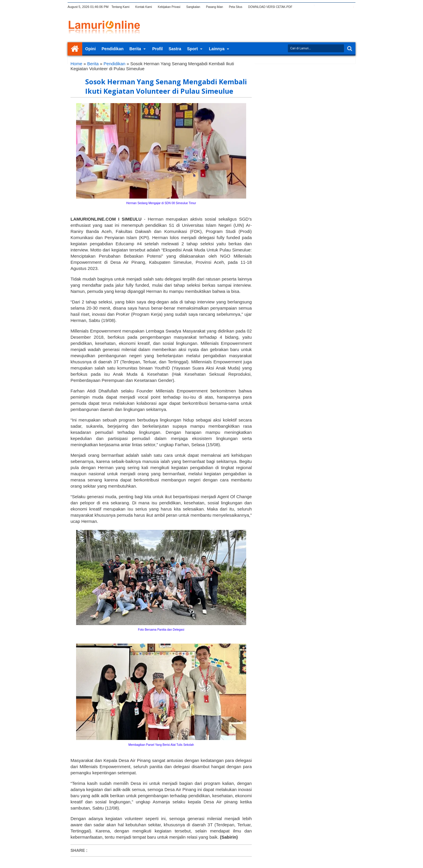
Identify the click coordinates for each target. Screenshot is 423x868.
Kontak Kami (144, 7)
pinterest (352, 7)
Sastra (175, 49)
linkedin (336, 7)
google (321, 7)
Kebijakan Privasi (169, 7)
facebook (313, 7)
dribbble (344, 7)
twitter (306, 7)
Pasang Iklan (214, 7)
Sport (193, 49)
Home (75, 49)
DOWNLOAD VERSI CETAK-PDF (270, 7)
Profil (157, 49)
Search (349, 49)
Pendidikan (113, 49)
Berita (135, 49)
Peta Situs (236, 7)
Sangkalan (193, 7)
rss (329, 7)
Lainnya (217, 49)
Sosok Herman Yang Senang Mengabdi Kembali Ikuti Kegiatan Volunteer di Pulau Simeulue (166, 86)
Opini (90, 49)
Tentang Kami (120, 7)
